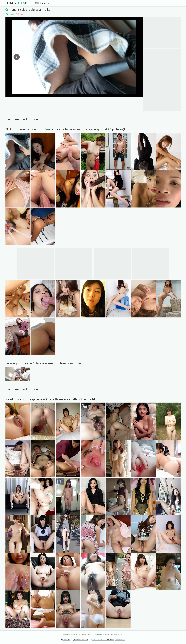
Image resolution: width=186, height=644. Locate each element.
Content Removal (80, 640)
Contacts (65, 640)
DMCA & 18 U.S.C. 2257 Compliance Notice (108, 640)
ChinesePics (18, 3)
